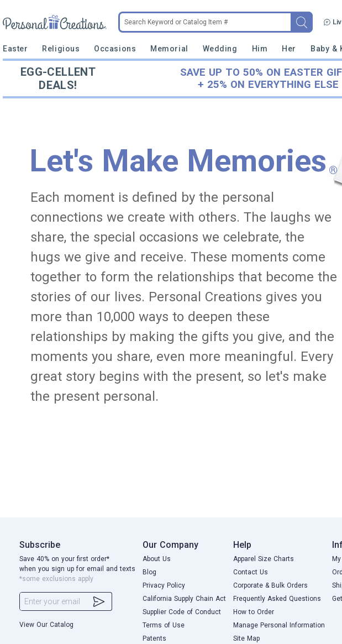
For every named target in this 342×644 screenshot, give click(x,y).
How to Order (254, 612)
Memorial (169, 49)
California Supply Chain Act (184, 599)
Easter (15, 49)
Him (260, 49)
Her (289, 49)
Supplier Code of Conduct (182, 612)
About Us (157, 559)
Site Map (246, 638)
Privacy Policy (164, 585)
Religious (61, 49)
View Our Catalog (46, 625)
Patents (154, 638)
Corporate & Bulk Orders (270, 585)
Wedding (220, 49)
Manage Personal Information (279, 625)
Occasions (115, 49)
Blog (149, 572)
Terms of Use (164, 625)
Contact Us (251, 572)
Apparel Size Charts (264, 559)
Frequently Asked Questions (277, 599)
